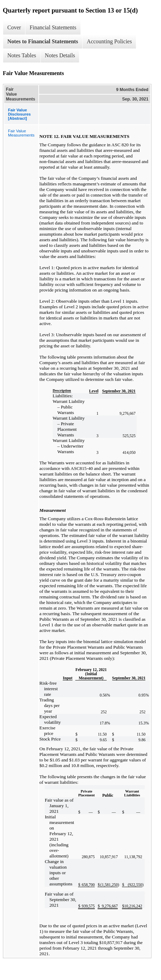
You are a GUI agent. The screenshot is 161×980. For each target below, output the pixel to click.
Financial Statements (53, 27)
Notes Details (60, 55)
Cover (14, 27)
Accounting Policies (109, 41)
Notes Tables (22, 55)
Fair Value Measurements (21, 133)
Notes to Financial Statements (43, 41)
